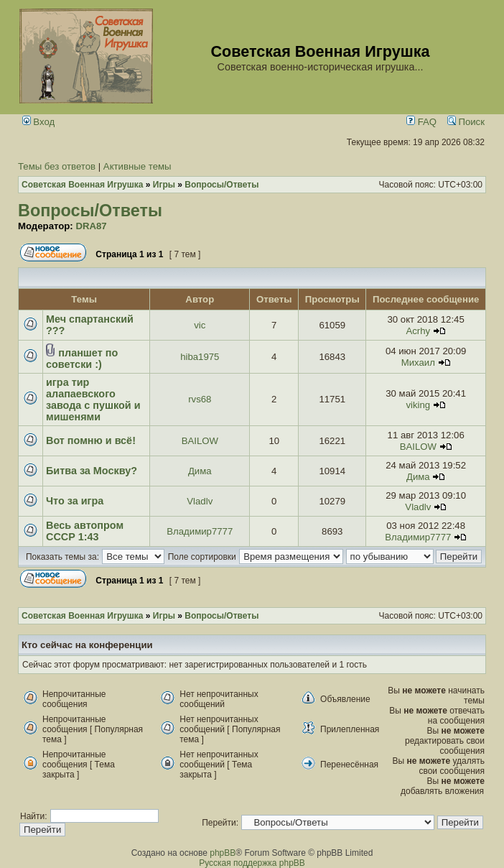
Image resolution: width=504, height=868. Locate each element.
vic (200, 325)
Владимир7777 (200, 531)
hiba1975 (200, 357)
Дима (200, 471)
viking (418, 405)
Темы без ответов (57, 166)
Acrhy (418, 331)
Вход (39, 122)
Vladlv (200, 501)
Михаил (418, 363)
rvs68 (200, 399)
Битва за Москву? (92, 471)
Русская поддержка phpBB (252, 863)
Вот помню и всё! (91, 440)
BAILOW (200, 441)
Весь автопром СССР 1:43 (85, 531)
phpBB (223, 853)
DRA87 (91, 226)
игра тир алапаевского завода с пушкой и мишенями (93, 400)
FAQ (421, 122)
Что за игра (75, 501)
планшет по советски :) (82, 359)
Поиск (466, 122)
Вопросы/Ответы (90, 211)
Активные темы (137, 166)
